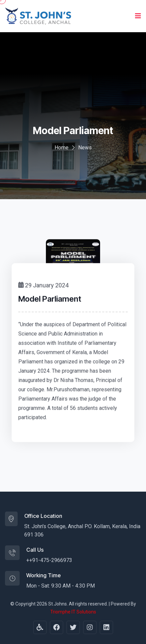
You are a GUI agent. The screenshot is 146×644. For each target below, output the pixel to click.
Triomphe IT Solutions (73, 612)
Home (62, 148)
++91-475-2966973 (49, 560)
